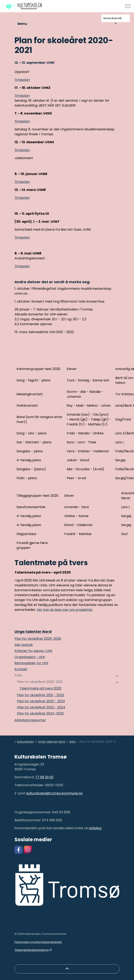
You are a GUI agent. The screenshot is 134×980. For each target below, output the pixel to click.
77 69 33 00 (44, 777)
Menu (67, 24)
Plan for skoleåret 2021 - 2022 (40, 695)
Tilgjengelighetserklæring (33, 950)
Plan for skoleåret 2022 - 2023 (41, 701)
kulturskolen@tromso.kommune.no (54, 793)
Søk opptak (24, 645)
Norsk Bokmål (112, 18)
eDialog (95, 828)
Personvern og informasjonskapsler (38, 942)
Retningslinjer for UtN (31, 663)
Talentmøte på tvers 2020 (40, 688)
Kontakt (21, 669)
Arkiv (18, 675)
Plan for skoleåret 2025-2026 (38, 639)
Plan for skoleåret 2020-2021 (40, 682)
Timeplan (22, 80)
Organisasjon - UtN (30, 657)
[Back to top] (67, 969)
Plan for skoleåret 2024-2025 (40, 713)
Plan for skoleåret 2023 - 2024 (41, 707)
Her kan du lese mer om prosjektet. (65, 610)
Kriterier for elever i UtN (33, 651)
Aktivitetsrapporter (30, 720)
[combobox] (116, 18)
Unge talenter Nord (33, 631)
